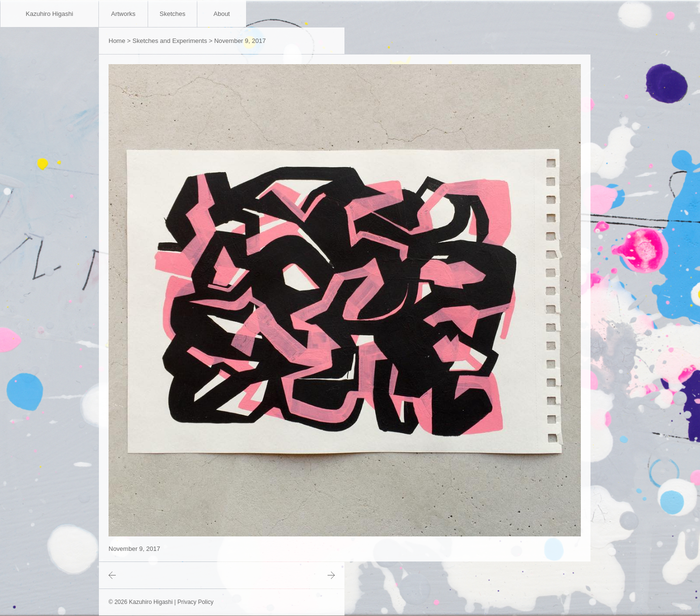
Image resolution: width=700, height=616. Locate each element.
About (222, 14)
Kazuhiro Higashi (49, 14)
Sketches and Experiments (170, 41)
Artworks (123, 14)
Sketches (172, 14)
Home (117, 41)
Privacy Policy (196, 602)
